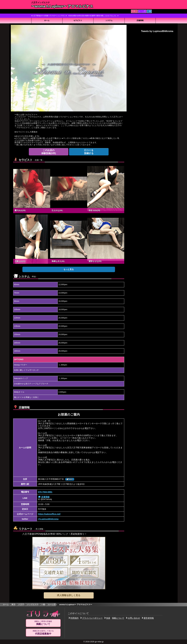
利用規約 (74, 618)
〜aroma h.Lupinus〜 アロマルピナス (62, 6)
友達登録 (44, 497)
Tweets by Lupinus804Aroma (157, 31)
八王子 (21, 604)
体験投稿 (49, 152)
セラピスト (78, 20)
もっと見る (69, 269)
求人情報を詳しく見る (69, 595)
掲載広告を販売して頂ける (43, 632)
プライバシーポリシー (91, 618)
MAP (70, 479)
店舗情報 (140, 20)
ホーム (47, 20)
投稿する (89, 152)
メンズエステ (33, 604)
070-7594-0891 (45, 492)
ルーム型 (52, 604)
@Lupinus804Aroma (48, 519)
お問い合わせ (133, 618)
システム (109, 20)
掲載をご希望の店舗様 (43, 623)
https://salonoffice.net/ (49, 514)
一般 (43, 604)
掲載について (118, 618)
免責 (107, 618)
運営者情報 (148, 618)
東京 (13, 604)
